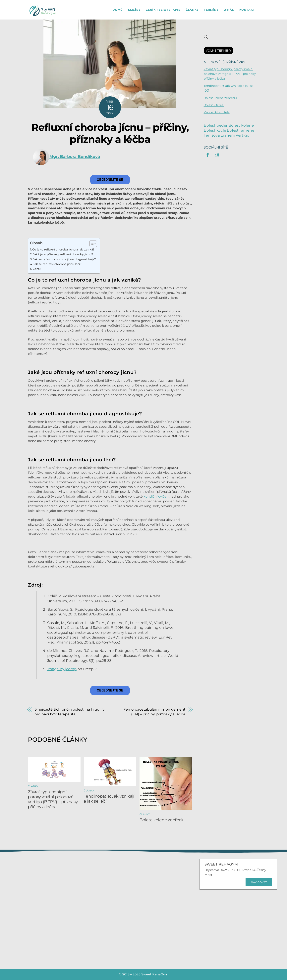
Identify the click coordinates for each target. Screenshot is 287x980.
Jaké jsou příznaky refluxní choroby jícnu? (63, 255)
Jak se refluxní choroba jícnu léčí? (57, 264)
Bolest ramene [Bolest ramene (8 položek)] (240, 131)
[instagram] (217, 155)
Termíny (211, 10)
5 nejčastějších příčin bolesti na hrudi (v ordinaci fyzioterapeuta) (70, 712)
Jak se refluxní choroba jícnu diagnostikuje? (64, 260)
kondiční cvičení (156, 497)
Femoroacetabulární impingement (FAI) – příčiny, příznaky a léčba (154, 712)
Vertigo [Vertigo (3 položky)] (242, 136)
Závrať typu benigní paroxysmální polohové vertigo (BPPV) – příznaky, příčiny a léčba (53, 800)
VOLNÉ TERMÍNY (219, 51)
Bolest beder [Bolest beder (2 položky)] (216, 126)
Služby (134, 10)
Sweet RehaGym (155, 975)
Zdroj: (37, 269)
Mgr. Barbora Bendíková (75, 157)
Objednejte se (110, 180)
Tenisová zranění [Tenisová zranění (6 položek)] (219, 136)
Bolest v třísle (214, 105)
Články (192, 10)
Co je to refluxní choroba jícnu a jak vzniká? (63, 250)
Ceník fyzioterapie (163, 10)
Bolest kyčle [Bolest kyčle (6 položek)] (215, 131)
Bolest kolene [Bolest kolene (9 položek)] (241, 126)
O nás (229, 10)
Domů (118, 10)
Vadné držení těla (217, 113)
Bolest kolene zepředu (162, 820)
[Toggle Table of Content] (91, 244)
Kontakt (247, 10)
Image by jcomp (62, 669)
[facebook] (208, 155)
